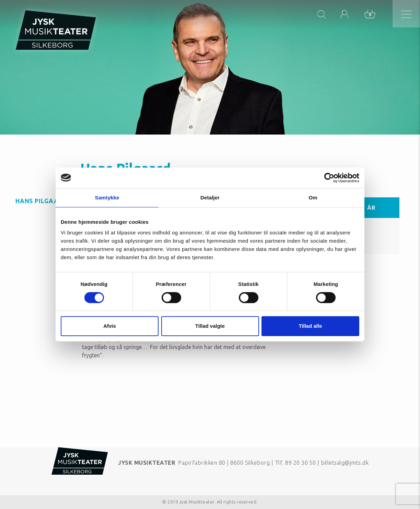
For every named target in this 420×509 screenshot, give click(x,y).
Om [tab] (313, 198)
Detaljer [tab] (210, 198)
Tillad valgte (210, 326)
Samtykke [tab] (107, 198)
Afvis (110, 326)
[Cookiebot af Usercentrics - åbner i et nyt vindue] (329, 178)
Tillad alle (310, 326)
